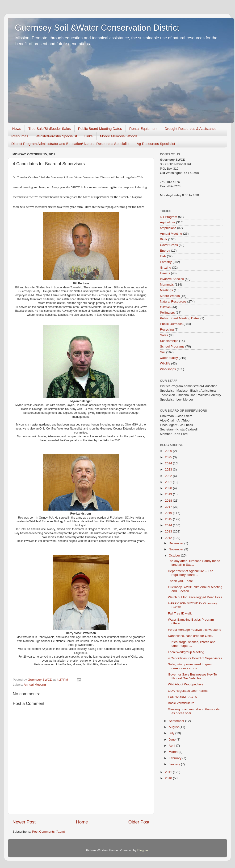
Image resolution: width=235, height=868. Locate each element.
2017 (169, 507)
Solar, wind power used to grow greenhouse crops (190, 666)
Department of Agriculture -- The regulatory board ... (191, 573)
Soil (163, 352)
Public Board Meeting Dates (100, 129)
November (176, 549)
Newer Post (24, 822)
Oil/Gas (165, 307)
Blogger (143, 850)
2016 (169, 513)
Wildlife (165, 363)
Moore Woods (170, 296)
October (175, 555)
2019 (169, 494)
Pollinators (167, 313)
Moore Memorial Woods (119, 136)
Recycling (167, 330)
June (173, 739)
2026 (169, 451)
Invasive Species (172, 279)
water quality (169, 358)
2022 (169, 476)
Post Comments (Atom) (49, 832)
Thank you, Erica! (180, 581)
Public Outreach (171, 324)
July (172, 733)
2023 (169, 469)
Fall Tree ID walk (180, 613)
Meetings (166, 290)
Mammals (167, 285)
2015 (169, 519)
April (172, 746)
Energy (165, 251)
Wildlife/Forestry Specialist (56, 136)
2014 (169, 525)
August (174, 727)
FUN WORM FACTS (183, 697)
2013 (169, 531)
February (176, 758)
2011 (169, 772)
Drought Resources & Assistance (191, 129)
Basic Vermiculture (181, 703)
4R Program (169, 217)
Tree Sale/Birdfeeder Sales (50, 129)
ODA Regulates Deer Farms (188, 691)
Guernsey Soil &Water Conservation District (97, 28)
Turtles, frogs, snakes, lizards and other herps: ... (192, 644)
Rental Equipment (143, 129)
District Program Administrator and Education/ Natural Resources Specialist (70, 144)
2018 (169, 501)
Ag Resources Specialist (156, 144)
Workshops (168, 369)
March (174, 752)
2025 (169, 457)
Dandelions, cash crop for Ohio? (191, 636)
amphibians (168, 228)
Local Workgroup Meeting (186, 652)
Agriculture (168, 222)
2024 (169, 463)
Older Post (139, 822)
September (177, 721)
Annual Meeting (35, 685)
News (17, 129)
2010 (169, 778)
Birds (164, 239)
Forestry (166, 262)
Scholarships (169, 341)
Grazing (166, 268)
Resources (20, 136)
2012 (169, 538)
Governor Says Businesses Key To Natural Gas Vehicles (193, 676)
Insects (165, 273)
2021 (169, 482)
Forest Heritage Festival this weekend (195, 630)
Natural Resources (173, 301)
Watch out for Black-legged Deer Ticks (195, 597)
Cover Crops (169, 245)
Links (89, 136)
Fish (163, 256)
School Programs (172, 346)
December (176, 543)
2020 (169, 488)
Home (82, 822)
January (175, 764)
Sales (164, 335)
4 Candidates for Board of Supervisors (195, 658)
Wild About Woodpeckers (186, 684)
